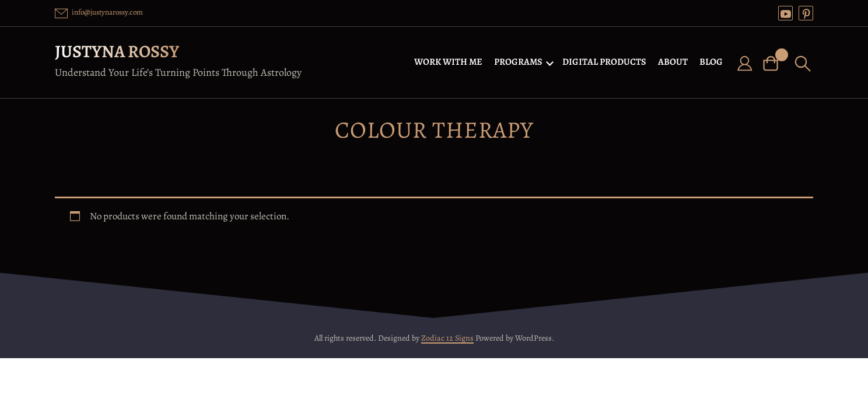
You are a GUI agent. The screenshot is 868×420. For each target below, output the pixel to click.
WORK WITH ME (448, 62)
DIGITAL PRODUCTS (604, 62)
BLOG (711, 62)
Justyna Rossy (117, 51)
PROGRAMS (518, 62)
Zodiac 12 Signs (447, 338)
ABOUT (673, 62)
